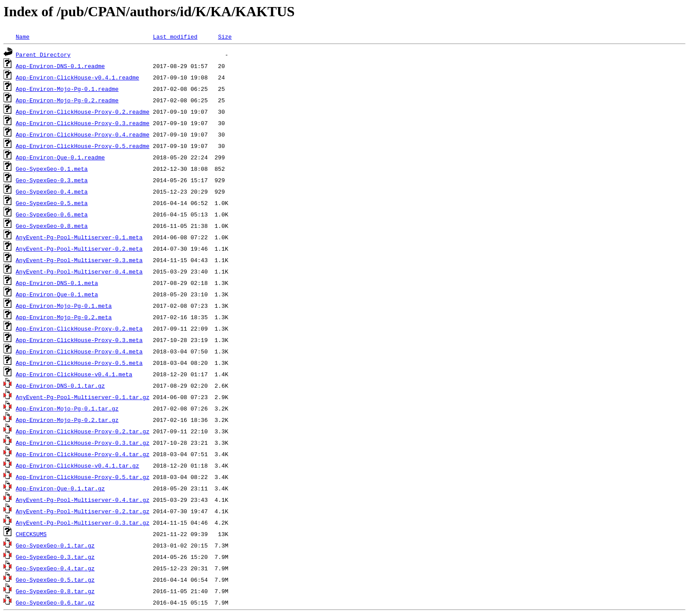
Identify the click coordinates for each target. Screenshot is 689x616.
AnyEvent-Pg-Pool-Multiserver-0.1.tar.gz (83, 397)
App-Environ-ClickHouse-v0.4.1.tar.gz (78, 465)
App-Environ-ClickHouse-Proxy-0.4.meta (79, 351)
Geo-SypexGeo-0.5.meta (52, 203)
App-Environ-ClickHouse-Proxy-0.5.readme (83, 146)
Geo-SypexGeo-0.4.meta (52, 191)
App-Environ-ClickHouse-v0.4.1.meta (74, 374)
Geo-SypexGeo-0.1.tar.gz (55, 545)
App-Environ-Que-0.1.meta (57, 294)
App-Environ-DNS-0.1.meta (57, 283)
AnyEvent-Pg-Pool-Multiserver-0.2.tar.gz (83, 511)
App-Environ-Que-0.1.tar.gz (60, 488)
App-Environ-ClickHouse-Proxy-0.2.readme (83, 112)
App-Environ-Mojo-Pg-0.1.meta (64, 306)
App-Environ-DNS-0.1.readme (60, 66)
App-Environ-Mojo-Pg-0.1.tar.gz (67, 408)
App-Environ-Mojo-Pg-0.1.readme (67, 89)
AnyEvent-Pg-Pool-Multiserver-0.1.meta (79, 237)
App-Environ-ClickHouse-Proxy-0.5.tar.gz (83, 477)
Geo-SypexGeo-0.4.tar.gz (55, 568)
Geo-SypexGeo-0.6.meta (52, 214)
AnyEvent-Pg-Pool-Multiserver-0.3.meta (79, 260)
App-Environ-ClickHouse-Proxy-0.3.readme (83, 123)
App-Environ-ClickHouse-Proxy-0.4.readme (83, 134)
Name (23, 36)
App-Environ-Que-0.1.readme (60, 157)
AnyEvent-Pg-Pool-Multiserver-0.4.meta (79, 271)
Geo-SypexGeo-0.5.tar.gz (55, 580)
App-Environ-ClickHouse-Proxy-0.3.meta (79, 340)
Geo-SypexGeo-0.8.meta (52, 226)
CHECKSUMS (31, 534)
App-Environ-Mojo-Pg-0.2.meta (64, 317)
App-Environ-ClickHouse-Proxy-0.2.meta (79, 328)
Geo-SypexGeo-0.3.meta (52, 180)
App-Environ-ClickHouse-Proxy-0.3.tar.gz (83, 443)
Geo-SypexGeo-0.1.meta (52, 169)
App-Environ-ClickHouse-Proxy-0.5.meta (79, 363)
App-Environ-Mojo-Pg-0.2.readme (67, 100)
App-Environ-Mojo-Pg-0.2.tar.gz (67, 420)
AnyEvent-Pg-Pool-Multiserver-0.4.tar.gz (83, 500)
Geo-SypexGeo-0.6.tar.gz (55, 602)
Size (225, 36)
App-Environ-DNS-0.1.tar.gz (60, 385)
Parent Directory (43, 54)
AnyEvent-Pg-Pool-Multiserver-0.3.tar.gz (83, 522)
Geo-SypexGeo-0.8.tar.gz (55, 591)
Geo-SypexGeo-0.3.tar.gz (55, 557)
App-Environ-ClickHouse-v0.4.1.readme (78, 77)
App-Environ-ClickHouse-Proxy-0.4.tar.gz (83, 454)
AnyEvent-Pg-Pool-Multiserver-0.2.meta (79, 249)
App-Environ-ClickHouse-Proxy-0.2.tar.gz (83, 431)
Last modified (175, 36)
